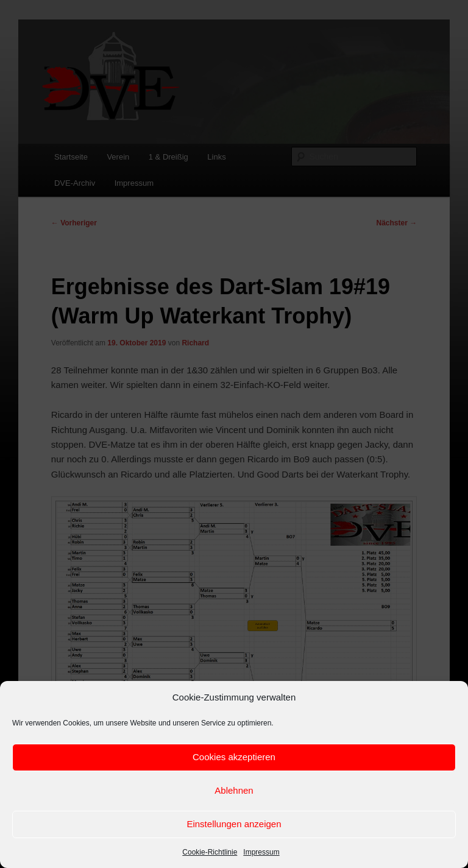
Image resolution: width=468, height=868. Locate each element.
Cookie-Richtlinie (210, 852)
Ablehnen (234, 790)
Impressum (261, 852)
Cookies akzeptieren (234, 757)
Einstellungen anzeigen (234, 824)
